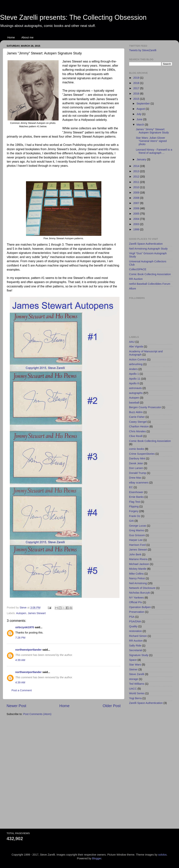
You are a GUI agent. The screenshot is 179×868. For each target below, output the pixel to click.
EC (131, 487)
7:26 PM (20, 638)
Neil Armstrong (138, 583)
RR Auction (136, 279)
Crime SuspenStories (142, 454)
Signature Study (139, 655)
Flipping (134, 506)
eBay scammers (139, 483)
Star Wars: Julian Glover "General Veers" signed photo (151, 141)
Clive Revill (136, 436)
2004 (137, 219)
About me (28, 37)
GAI (131, 521)
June (140, 119)
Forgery (134, 511)
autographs (136, 393)
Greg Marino (137, 530)
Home (11, 37)
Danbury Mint (137, 458)
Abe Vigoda (136, 346)
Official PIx (136, 602)
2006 (137, 208)
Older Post (112, 706)
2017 (137, 88)
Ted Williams (137, 684)
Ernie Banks (136, 497)
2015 (137, 99)
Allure (133, 289)
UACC (133, 689)
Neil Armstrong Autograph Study (148, 249)
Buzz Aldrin (136, 412)
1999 (137, 229)
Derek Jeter (136, 463)
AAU (132, 342)
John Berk (135, 554)
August (141, 109)
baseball (134, 403)
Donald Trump (138, 473)
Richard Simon (138, 636)
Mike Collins (136, 574)
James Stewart (37, 613)
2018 (137, 83)
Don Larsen (136, 468)
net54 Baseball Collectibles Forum (150, 284)
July (139, 114)
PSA (132, 617)
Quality (133, 626)
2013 (137, 171)
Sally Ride (135, 646)
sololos (163, 855)
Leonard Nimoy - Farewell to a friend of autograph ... (154, 151)
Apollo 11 (135, 379)
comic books (137, 449)
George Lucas (138, 526)
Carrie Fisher (137, 417)
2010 (137, 187)
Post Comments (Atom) (37, 714)
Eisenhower (136, 492)
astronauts (135, 388)
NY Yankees (136, 598)
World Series (137, 693)
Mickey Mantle (138, 569)
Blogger (97, 858)
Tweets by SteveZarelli (143, 50)
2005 (137, 214)
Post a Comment (22, 690)
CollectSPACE (138, 269)
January (142, 159)
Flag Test (135, 502)
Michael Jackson (139, 564)
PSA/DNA (135, 621)
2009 (137, 193)
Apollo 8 (134, 383)
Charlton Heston (139, 426)
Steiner (133, 669)
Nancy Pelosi (137, 578)
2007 (137, 203)
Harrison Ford (137, 545)
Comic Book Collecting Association (150, 274)
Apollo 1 (134, 374)
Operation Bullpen (140, 607)
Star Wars (135, 665)
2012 (137, 177)
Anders (133, 369)
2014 (137, 166)
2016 (137, 94)
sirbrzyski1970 (25, 627)
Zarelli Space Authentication (146, 244)
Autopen (21, 613)
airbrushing (136, 364)
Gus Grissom (137, 535)
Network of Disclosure (142, 588)
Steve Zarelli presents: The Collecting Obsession (73, 17)
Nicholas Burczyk (139, 593)
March (141, 125)
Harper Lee (136, 540)
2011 (137, 182)
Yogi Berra (135, 698)
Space (133, 660)
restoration (135, 631)
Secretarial (136, 650)
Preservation (137, 612)
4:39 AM (20, 660)
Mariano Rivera (138, 559)
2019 (137, 78)
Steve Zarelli (137, 674)
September (144, 104)
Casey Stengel (138, 422)
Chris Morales (137, 431)
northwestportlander (28, 650)
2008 (137, 198)
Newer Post (16, 706)
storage (134, 679)
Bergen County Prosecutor (145, 407)
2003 (137, 224)
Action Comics (138, 359)
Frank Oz (135, 516)
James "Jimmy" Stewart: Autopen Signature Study (152, 131)
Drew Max (135, 478)
